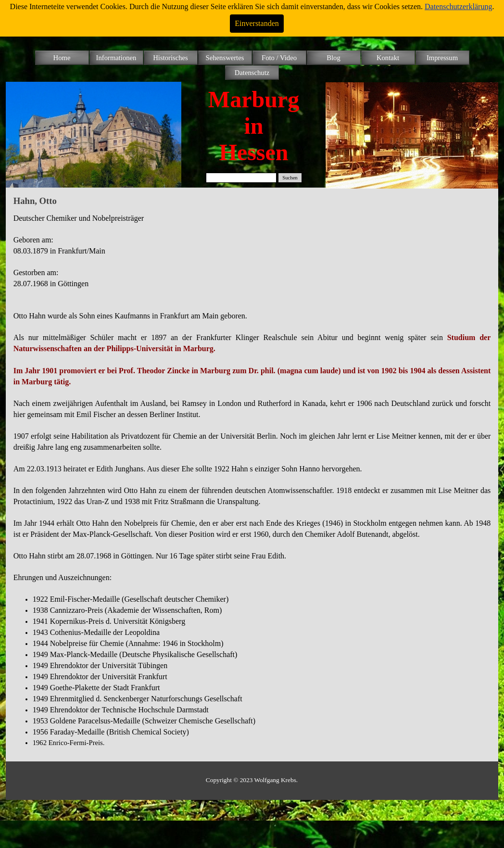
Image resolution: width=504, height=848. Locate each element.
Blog (334, 58)
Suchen (290, 178)
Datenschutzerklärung (458, 6)
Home (62, 58)
